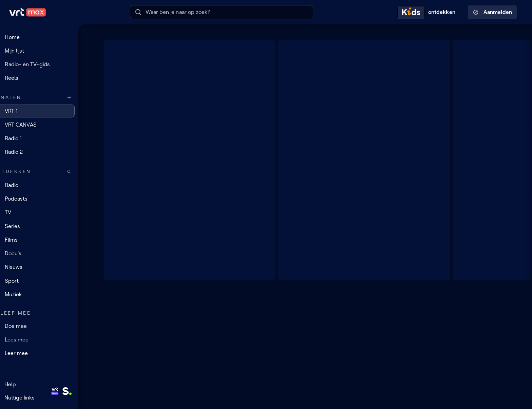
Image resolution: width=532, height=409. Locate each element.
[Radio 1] (46, 138)
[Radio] (46, 185)
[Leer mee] (46, 353)
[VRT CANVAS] (46, 125)
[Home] (46, 37)
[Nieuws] (46, 267)
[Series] (46, 226)
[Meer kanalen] (83, 98)
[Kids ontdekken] (428, 12)
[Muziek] (46, 294)
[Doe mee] (46, 326)
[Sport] (46, 281)
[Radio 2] (46, 152)
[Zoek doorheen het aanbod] (83, 172)
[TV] (46, 212)
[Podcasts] (46, 199)
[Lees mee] (46, 339)
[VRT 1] (46, 111)
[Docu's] (46, 254)
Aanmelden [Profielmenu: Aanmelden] (492, 12)
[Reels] (46, 78)
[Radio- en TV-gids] (46, 64)
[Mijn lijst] (46, 51)
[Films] (46, 240)
